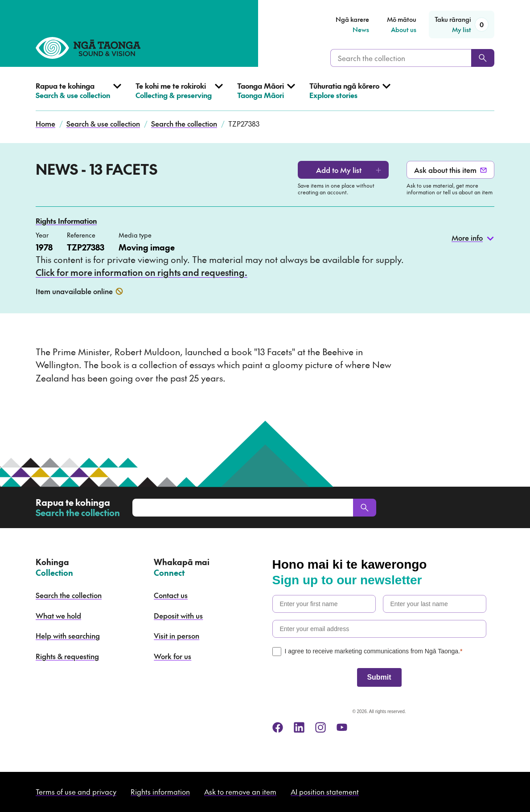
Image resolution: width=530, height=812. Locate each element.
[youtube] (342, 727)
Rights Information (66, 221)
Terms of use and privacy (76, 791)
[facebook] (278, 727)
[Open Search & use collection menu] (78, 96)
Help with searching (68, 636)
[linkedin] (299, 727)
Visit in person (177, 636)
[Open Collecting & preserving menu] (179, 96)
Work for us (173, 656)
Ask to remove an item (240, 791)
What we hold (58, 615)
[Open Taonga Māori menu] (266, 96)
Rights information (160, 791)
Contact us (171, 595)
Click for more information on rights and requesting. (142, 272)
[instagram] (320, 727)
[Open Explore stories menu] (350, 96)
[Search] (483, 58)
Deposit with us (178, 615)
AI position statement (325, 791)
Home (45, 123)
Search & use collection (103, 123)
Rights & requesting (67, 656)
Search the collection (184, 123)
